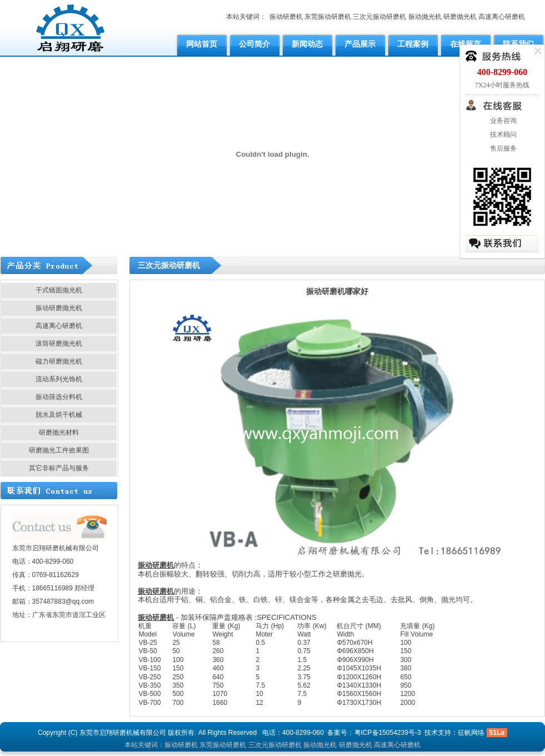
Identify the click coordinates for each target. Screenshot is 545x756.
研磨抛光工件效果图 (59, 450)
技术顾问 (502, 135)
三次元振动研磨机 (379, 17)
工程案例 (413, 44)
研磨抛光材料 (59, 432)
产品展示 (360, 44)
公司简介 (254, 44)
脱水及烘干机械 (59, 415)
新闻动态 (307, 44)
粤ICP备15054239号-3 (388, 733)
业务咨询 (502, 121)
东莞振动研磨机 (328, 17)
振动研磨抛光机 (59, 308)
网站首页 (202, 44)
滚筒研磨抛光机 (59, 344)
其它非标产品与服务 (59, 468)
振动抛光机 (425, 17)
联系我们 (518, 44)
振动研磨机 (286, 17)
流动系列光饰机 (59, 379)
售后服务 (502, 148)
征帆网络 (471, 733)
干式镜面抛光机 (59, 290)
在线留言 (466, 44)
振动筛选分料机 (59, 397)
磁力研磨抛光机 (59, 361)
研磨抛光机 (460, 17)
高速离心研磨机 (502, 17)
